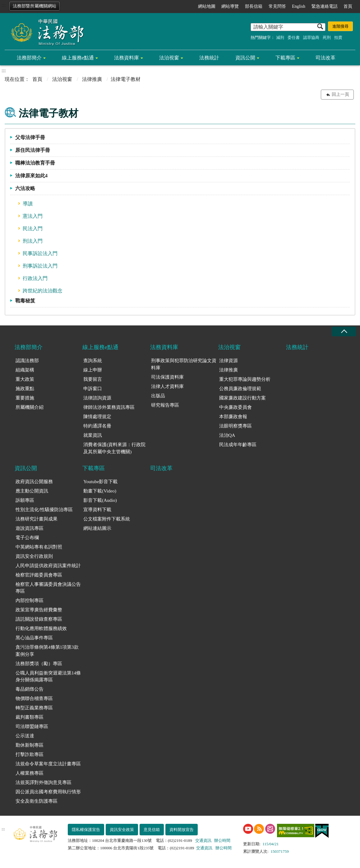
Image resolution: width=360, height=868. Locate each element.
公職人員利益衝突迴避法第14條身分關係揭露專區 (48, 677)
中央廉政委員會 (235, 407)
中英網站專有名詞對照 (39, 547)
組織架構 (25, 370)
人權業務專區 (30, 773)
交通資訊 (203, 840)
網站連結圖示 (97, 528)
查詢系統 (93, 361)
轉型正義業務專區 (34, 708)
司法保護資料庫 (167, 377)
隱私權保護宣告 (86, 830)
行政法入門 (35, 278)
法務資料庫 (127, 58)
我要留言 (93, 379)
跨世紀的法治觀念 (43, 291)
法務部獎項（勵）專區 (39, 664)
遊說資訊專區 (30, 528)
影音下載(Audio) (100, 500)
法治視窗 (169, 58)
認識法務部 (27, 361)
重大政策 (25, 379)
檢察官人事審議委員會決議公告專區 (48, 588)
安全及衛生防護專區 (37, 801)
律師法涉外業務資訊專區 (109, 407)
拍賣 (338, 37)
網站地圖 (207, 6)
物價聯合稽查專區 (34, 698)
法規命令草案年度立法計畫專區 (48, 764)
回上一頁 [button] (340, 94)
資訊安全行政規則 (34, 556)
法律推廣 (92, 79)
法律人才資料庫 (167, 386)
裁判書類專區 (30, 717)
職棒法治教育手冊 (35, 163)
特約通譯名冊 (97, 426)
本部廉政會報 (233, 417)
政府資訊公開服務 (34, 482)
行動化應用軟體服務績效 (41, 628)
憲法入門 (33, 216)
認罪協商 (311, 37)
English (299, 6)
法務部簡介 (29, 58)
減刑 (280, 37)
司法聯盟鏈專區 (32, 726)
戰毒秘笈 (25, 301)
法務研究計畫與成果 (37, 519)
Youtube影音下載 (100, 482)
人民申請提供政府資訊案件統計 (48, 566)
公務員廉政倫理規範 (240, 389)
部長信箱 (254, 6)
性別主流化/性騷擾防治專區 (44, 510)
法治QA (227, 435)
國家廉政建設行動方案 (242, 398)
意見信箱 (152, 830)
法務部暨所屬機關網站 (35, 6)
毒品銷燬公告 (30, 689)
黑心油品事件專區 (34, 638)
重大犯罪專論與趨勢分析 (245, 379)
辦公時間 (222, 840)
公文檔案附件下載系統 (107, 519)
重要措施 (25, 398)
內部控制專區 (30, 600)
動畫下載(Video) (100, 491)
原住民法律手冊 (33, 150)
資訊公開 (245, 58)
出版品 (158, 396)
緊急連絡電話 (325, 6)
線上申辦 (93, 370)
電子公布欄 (27, 538)
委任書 (294, 37)
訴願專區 (25, 500)
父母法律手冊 (30, 137)
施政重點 (25, 389)
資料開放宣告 (182, 830)
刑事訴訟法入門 (40, 266)
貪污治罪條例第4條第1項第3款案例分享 (47, 651)
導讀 (28, 204)
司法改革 (325, 58)
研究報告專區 (165, 405)
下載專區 (285, 58)
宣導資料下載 (97, 510)
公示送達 (25, 736)
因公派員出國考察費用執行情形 (48, 792)
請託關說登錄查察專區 (39, 619)
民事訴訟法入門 (40, 253)
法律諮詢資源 (97, 398)
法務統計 (209, 58)
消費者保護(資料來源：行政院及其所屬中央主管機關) (114, 448)
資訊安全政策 (122, 830)
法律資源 (228, 361)
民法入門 (33, 229)
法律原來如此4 (31, 176)
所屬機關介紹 (30, 407)
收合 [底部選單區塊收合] (344, 331)
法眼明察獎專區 (235, 426)
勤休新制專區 (30, 745)
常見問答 (277, 6)
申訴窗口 (93, 389)
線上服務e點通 (78, 58)
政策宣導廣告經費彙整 (39, 610)
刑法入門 (33, 241)
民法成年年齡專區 (238, 445)
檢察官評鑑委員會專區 (39, 575)
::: (4, 5)
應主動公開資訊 (32, 491)
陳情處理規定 (97, 417)
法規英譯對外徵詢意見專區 (44, 782)
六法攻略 (25, 188)
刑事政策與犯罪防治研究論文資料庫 (184, 364)
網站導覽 (230, 6)
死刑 (327, 37)
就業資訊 (93, 435)
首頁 (348, 6)
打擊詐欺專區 (30, 754)
